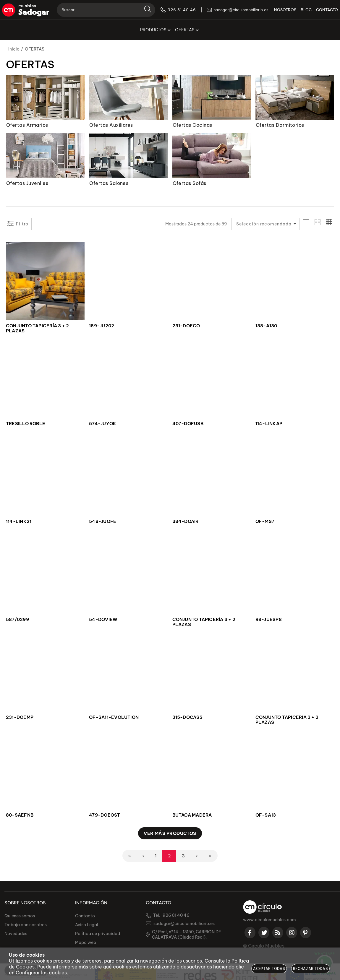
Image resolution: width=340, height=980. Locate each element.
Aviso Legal (87, 925)
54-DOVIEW (103, 620)
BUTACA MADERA (192, 815)
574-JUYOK (103, 424)
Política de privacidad (98, 934)
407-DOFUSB (188, 424)
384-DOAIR (186, 521)
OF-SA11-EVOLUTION (114, 717)
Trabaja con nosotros (26, 925)
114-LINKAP (269, 424)
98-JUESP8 (269, 620)
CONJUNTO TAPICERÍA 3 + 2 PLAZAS (37, 328)
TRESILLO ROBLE (26, 424)
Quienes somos (20, 916)
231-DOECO (186, 326)
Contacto (85, 916)
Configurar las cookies (41, 973)
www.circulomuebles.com (269, 920)
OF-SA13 (266, 815)
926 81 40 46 (176, 915)
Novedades (16, 934)
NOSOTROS (283, 12)
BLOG (304, 12)
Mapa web (86, 942)
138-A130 (266, 326)
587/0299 (17, 620)
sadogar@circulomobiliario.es (184, 924)
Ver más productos (170, 833)
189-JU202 (102, 326)
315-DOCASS (187, 717)
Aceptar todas (269, 969)
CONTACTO (325, 12)
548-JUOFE (103, 521)
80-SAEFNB (20, 815)
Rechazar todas (310, 969)
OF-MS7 (265, 521)
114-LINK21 (19, 521)
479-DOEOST (105, 815)
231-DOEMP (20, 717)
